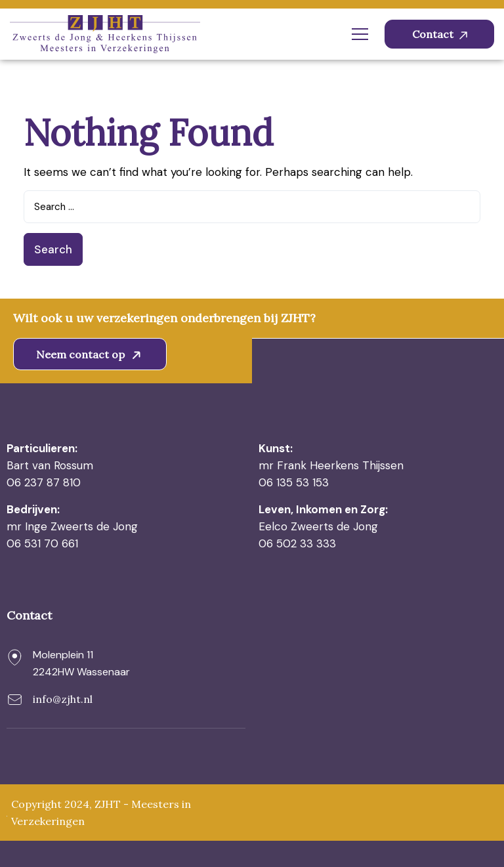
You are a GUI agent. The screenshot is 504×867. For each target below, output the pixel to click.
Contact (440, 34)
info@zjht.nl (63, 699)
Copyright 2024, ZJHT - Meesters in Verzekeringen (101, 813)
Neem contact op (91, 354)
